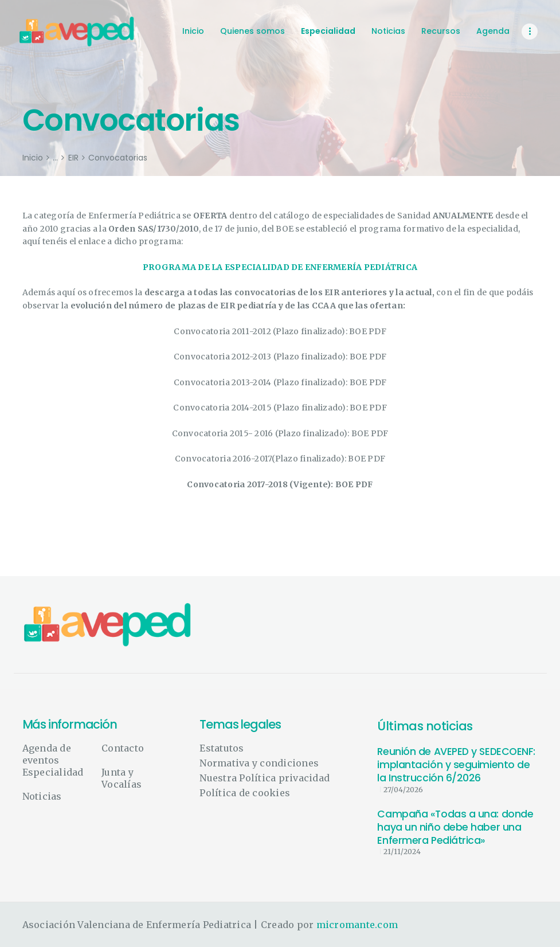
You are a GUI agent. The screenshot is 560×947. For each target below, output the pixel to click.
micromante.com (357, 925)
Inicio (33, 158)
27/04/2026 (403, 790)
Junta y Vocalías (122, 778)
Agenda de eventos (47, 754)
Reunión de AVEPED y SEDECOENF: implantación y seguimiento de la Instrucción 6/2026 (456, 765)
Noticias (42, 796)
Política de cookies (245, 793)
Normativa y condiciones (259, 763)
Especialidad (53, 772)
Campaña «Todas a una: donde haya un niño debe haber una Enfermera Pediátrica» (455, 828)
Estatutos (222, 748)
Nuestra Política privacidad (265, 778)
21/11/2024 (402, 852)
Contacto (123, 748)
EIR (73, 158)
